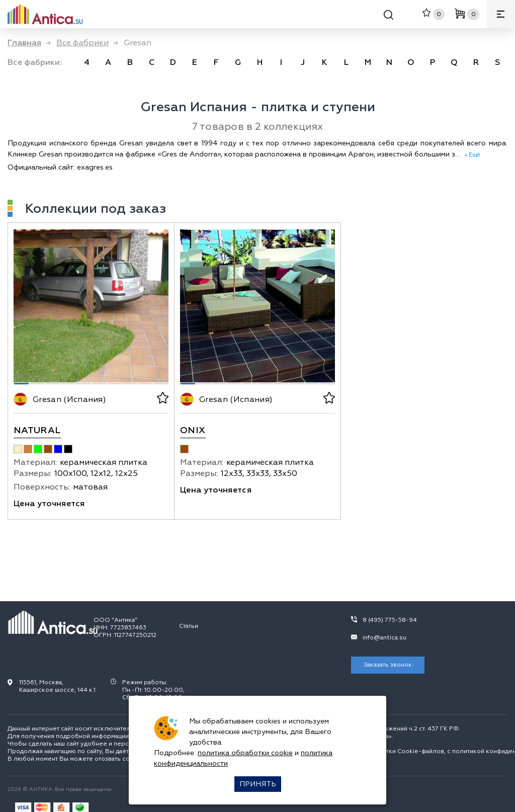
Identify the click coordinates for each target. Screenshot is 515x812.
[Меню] (501, 14)
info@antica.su (384, 638)
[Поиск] (389, 16)
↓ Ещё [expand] (470, 154)
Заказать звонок (388, 665)
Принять (258, 784)
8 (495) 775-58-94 (390, 620)
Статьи (189, 626)
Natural (37, 430)
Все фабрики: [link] (35, 62)
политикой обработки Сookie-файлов (387, 751)
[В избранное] (162, 399)
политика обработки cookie (245, 753)
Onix (193, 430)
